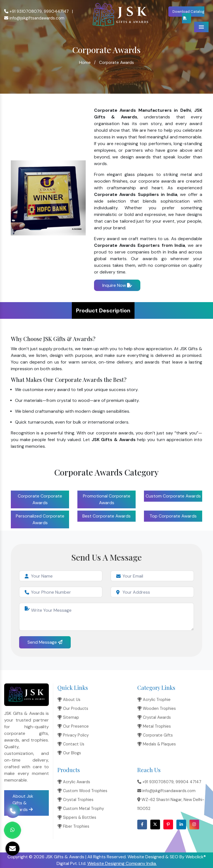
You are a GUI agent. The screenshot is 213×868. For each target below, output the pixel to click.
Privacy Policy (73, 735)
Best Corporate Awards (106, 516)
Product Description (103, 310)
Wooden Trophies (157, 708)
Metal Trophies (154, 726)
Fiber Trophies (73, 826)
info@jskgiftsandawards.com (34, 18)
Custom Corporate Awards (173, 496)
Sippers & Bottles (77, 817)
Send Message (45, 642)
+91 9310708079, (23, 11)
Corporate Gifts (155, 735)
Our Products (73, 708)
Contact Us (71, 744)
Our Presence (73, 726)
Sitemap (68, 717)
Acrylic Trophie (154, 700)
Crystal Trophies (75, 800)
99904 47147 (188, 782)
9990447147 (56, 11)
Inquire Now (117, 285)
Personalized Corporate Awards (40, 519)
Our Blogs (69, 753)
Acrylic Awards (74, 782)
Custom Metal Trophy (81, 809)
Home (85, 62)
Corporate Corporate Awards (40, 499)
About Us (69, 700)
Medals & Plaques (157, 744)
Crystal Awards (154, 717)
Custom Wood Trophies (82, 791)
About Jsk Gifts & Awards (23, 803)
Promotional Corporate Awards (107, 499)
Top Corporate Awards (173, 516)
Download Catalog (188, 15)
